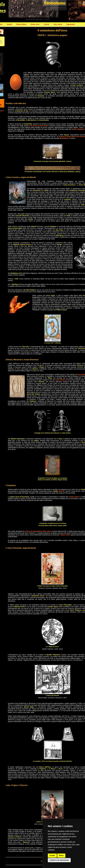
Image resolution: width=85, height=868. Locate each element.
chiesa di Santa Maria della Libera (38, 531)
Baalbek (65, 138)
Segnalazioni (71, 24)
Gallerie (46, 24)
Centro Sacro (74, 497)
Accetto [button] (52, 856)
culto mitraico (61, 380)
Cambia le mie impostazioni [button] (59, 860)
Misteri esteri (35, 24)
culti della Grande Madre (39, 126)
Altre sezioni (58, 24)
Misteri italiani (21, 24)
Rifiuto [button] (61, 856)
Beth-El (62, 491)
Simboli (9, 24)
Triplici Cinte (65, 535)
